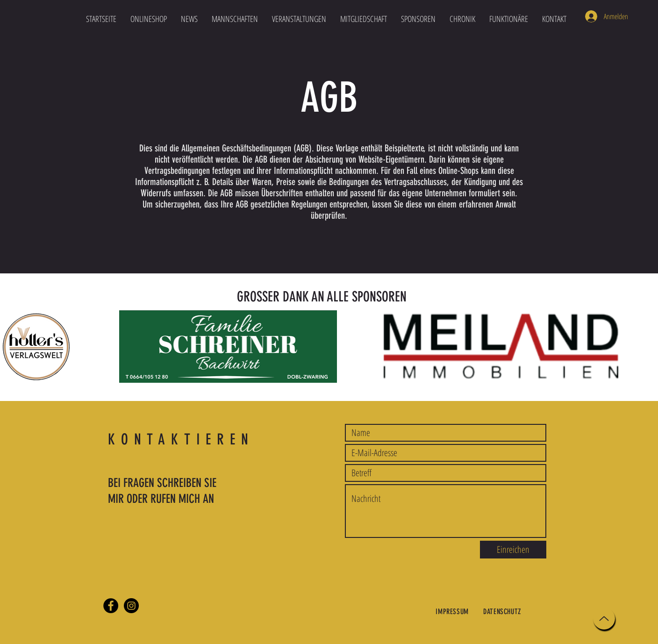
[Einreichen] (513, 550)
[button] (235, 19)
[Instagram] (131, 606)
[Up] (604, 619)
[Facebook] (111, 606)
